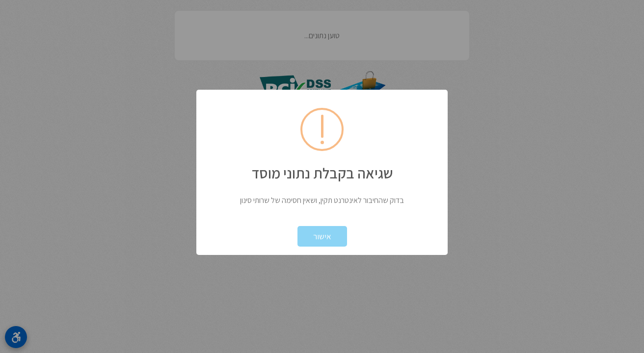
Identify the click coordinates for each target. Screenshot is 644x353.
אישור (322, 236)
